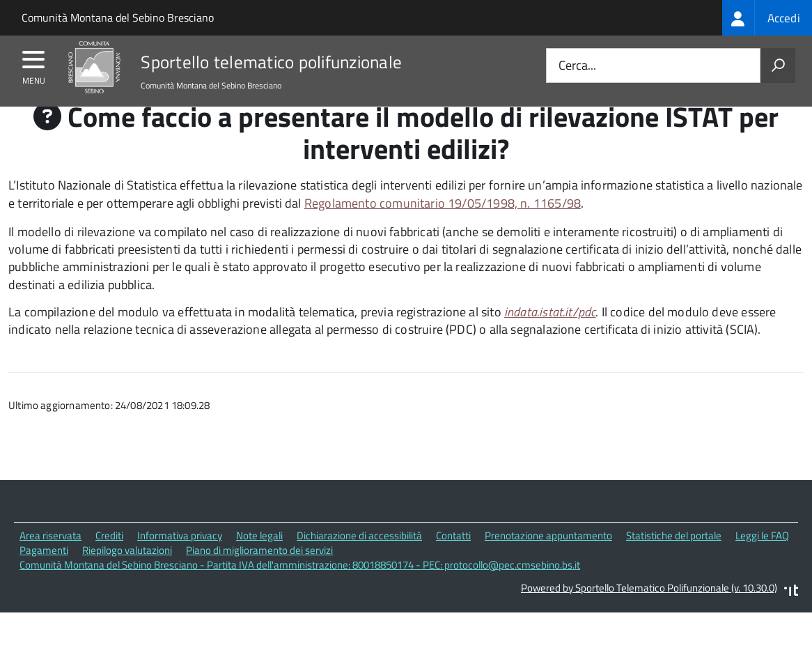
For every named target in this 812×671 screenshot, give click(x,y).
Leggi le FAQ (762, 562)
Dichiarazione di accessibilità (359, 562)
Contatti (453, 562)
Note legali (259, 562)
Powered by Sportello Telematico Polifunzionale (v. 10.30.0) (649, 614)
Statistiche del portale (674, 562)
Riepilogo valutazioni (127, 577)
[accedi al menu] (34, 64)
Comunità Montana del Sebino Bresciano (118, 17)
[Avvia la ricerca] (778, 65)
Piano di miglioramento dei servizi (259, 577)
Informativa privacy (180, 562)
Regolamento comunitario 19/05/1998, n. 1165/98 (443, 230)
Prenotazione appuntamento (548, 562)
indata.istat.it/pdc (550, 338)
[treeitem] (767, 18)
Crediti (109, 562)
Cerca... (577, 66)
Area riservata (50, 562)
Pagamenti (44, 577)
